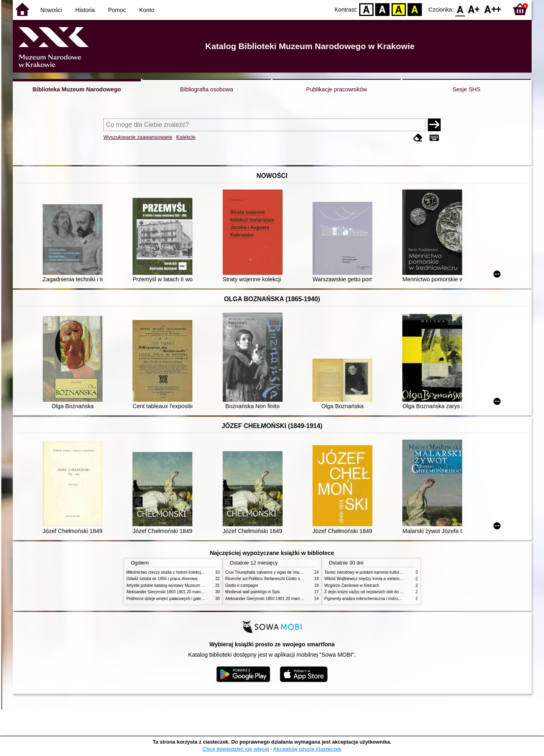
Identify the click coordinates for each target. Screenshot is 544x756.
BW (383, 9)
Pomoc (117, 10)
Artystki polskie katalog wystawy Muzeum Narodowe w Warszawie (185, 585)
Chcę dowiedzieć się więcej (235, 749)
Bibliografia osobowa (207, 89)
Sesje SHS (467, 89)
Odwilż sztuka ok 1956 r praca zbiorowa (162, 579)
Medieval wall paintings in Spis (253, 592)
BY (415, 9)
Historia (85, 10)
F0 (460, 9)
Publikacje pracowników (337, 89)
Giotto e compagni (242, 585)
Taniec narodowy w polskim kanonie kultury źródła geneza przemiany (386, 572)
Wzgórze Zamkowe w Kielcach (352, 585)
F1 (474, 9)
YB (399, 9)
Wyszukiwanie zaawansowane (138, 137)
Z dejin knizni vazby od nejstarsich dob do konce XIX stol (375, 592)
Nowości (51, 10)
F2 (493, 9)
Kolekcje (186, 137)
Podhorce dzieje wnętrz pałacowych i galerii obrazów (174, 599)
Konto (147, 10)
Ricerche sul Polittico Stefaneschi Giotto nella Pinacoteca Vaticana (285, 579)
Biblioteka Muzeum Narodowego (77, 89)
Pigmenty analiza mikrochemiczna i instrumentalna (370, 599)
